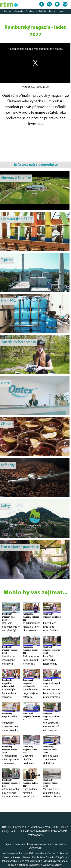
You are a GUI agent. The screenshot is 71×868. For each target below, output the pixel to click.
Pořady (52, 11)
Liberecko (7, 11)
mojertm (62, 11)
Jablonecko (19, 11)
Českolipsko (41, 11)
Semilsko (30, 11)
